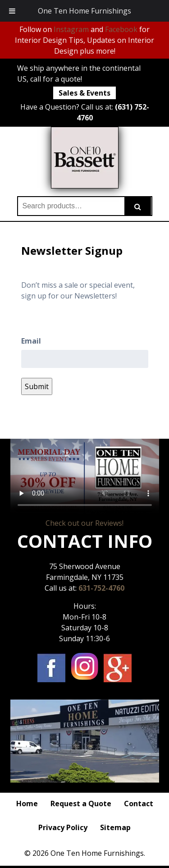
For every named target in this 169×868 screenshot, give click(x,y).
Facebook (121, 29)
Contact (139, 804)
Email (31, 341)
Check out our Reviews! (84, 523)
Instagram (71, 29)
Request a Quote (81, 804)
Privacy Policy (63, 827)
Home (27, 804)
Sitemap (115, 827)
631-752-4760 (101, 588)
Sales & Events (84, 93)
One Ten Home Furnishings (84, 11)
